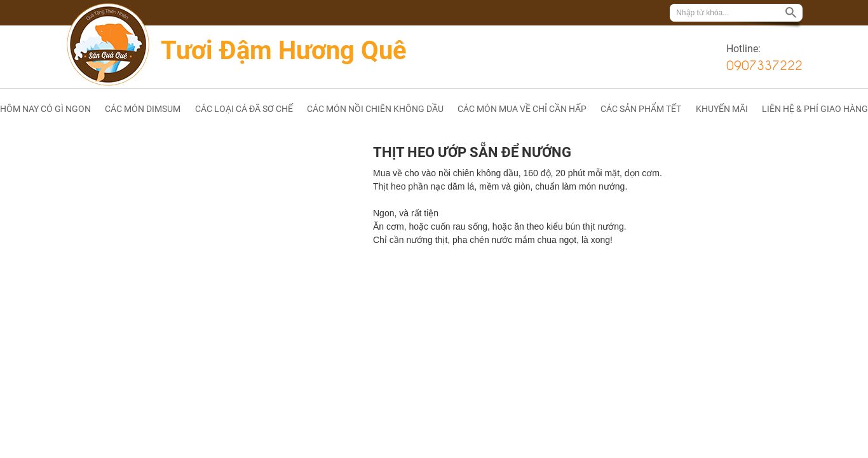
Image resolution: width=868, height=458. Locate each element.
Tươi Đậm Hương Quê (284, 51)
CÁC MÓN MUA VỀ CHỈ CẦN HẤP (522, 109)
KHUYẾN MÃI (722, 109)
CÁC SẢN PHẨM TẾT (641, 109)
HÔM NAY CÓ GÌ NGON (45, 109)
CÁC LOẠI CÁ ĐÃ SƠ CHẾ (244, 109)
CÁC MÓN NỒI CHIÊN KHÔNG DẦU (375, 109)
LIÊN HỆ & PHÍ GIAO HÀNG (815, 109)
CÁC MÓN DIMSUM (143, 109)
